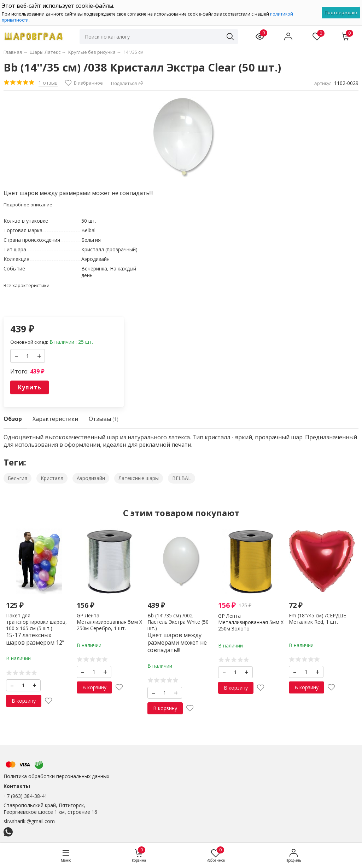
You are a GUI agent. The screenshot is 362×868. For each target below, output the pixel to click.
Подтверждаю (341, 12)
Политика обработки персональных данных (56, 776)
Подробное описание (28, 205)
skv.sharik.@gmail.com (29, 821)
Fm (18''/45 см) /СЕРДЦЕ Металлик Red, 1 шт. (317, 619)
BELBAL (182, 478)
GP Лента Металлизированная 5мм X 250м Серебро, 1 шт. (109, 622)
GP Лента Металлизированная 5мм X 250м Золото (251, 622)
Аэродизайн (91, 478)
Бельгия (17, 478)
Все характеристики (27, 285)
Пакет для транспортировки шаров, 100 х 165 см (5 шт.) (36, 622)
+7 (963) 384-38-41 (25, 796)
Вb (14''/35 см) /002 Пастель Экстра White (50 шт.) (178, 622)
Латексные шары (139, 478)
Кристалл (52, 478)
